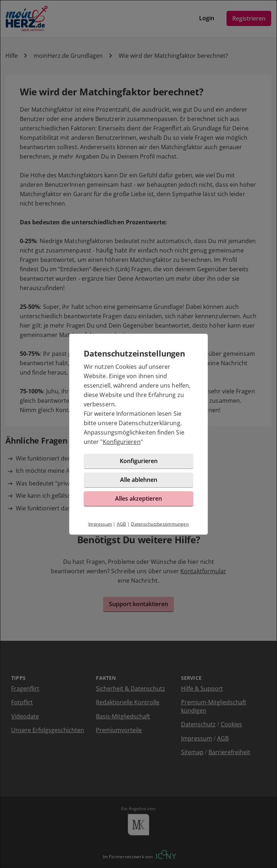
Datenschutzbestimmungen (160, 524)
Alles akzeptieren (138, 498)
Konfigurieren (122, 442)
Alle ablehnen (139, 480)
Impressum (100, 524)
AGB (122, 524)
